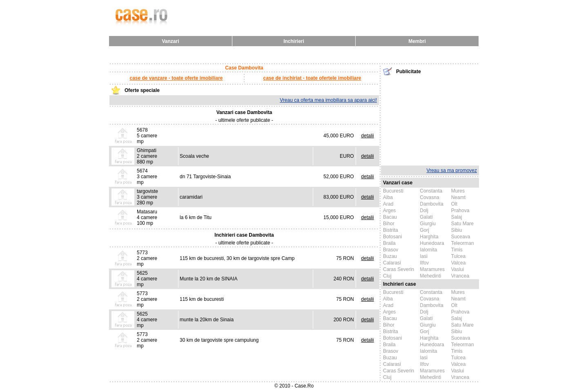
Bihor (389, 224)
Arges (389, 211)
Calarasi (392, 263)
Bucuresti (393, 191)
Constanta (431, 191)
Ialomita (428, 250)
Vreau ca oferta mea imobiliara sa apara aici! (328, 100)
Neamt (458, 197)
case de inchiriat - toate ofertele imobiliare (312, 78)
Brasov (391, 250)
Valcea (459, 263)
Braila (389, 243)
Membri (417, 41)
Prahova (460, 211)
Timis (457, 250)
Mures (458, 191)
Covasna (429, 197)
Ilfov (424, 263)
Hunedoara (432, 243)
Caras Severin (399, 269)
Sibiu (457, 230)
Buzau (390, 256)
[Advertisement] (430, 120)
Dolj (424, 211)
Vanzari (170, 41)
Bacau (390, 217)
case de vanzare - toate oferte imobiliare (176, 78)
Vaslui (458, 269)
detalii (367, 136)
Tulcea (459, 256)
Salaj (457, 217)
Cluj (387, 276)
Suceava (461, 237)
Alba (388, 197)
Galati (426, 217)
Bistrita (391, 230)
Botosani (393, 237)
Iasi (424, 256)
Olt (454, 204)
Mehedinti (430, 276)
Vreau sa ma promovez (452, 170)
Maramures (432, 269)
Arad (388, 204)
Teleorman (463, 243)
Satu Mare (462, 224)
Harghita (429, 237)
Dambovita (431, 204)
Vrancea (460, 276)
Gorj (424, 230)
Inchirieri (294, 41)
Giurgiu (428, 224)
